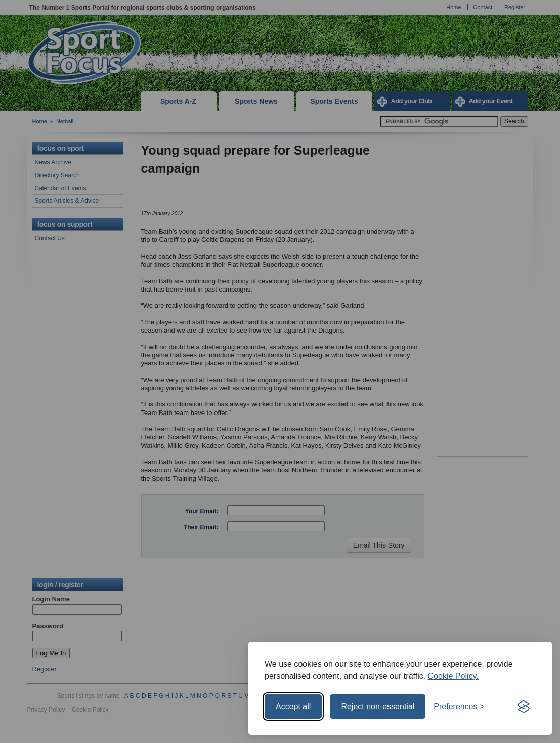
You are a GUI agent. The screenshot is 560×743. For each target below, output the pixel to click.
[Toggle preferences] (459, 707)
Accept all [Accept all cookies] (293, 706)
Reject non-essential (378, 706)
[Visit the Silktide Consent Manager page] (524, 707)
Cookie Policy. (453, 676)
